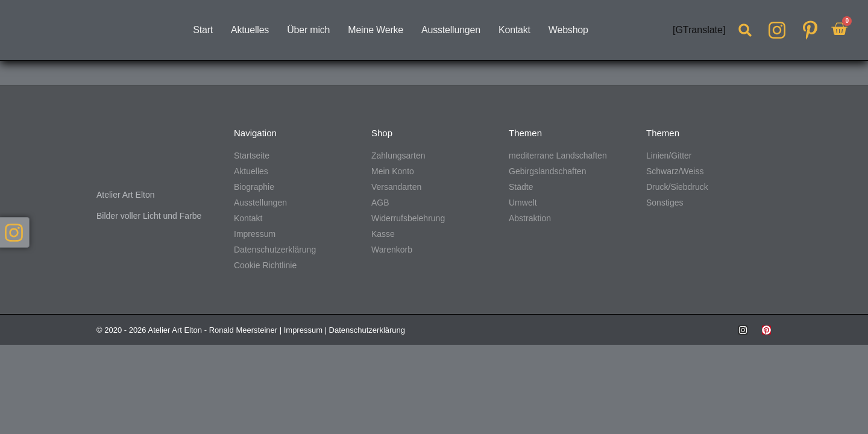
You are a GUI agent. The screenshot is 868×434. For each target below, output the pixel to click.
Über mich (308, 30)
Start (203, 30)
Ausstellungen (451, 30)
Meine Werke (376, 30)
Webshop (568, 30)
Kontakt (514, 30)
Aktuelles (250, 30)
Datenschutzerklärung (367, 330)
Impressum (303, 330)
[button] (745, 30)
